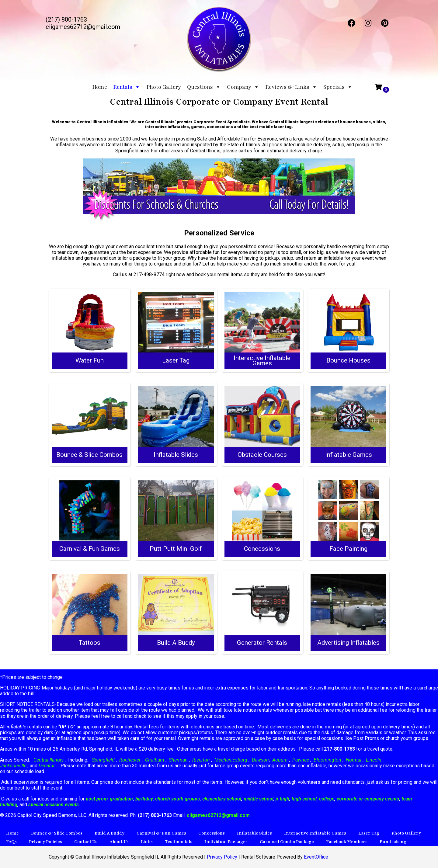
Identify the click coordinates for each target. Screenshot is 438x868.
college (327, 799)
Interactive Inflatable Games (315, 833)
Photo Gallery (164, 87)
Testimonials (179, 842)
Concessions (212, 833)
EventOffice (316, 857)
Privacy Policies (45, 842)
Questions (204, 87)
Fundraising (393, 842)
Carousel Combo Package (287, 842)
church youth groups (177, 799)
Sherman (178, 760)
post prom (97, 799)
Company (243, 87)
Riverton (201, 760)
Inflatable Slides (254, 833)
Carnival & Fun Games (161, 833)
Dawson (260, 760)
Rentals (127, 87)
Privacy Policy (222, 857)
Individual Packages (226, 842)
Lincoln (374, 760)
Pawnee (301, 760)
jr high (282, 799)
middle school (259, 799)
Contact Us (86, 842)
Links (147, 842)
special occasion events (54, 805)
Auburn (280, 760)
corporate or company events (368, 799)
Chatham (155, 760)
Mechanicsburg (231, 760)
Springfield (103, 760)
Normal (354, 760)
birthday (144, 799)
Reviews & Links (291, 87)
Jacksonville (14, 766)
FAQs (11, 842)
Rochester (130, 760)
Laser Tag (369, 833)
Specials (338, 87)
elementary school (222, 799)
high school (304, 799)
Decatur (47, 766)
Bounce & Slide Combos (57, 833)
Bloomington (327, 760)
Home (100, 87)
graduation (121, 799)
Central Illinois (49, 760)
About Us (119, 842)
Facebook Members (347, 842)
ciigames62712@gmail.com (218, 816)
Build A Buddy (109, 833)
